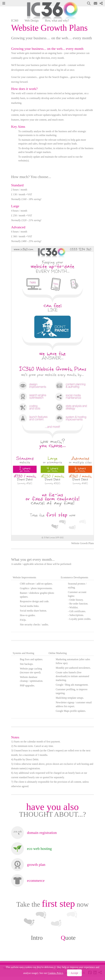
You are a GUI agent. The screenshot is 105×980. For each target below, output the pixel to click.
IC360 (15, 21)
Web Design (32, 21)
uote (68, 938)
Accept (74, 973)
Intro (37, 938)
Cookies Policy (55, 973)
